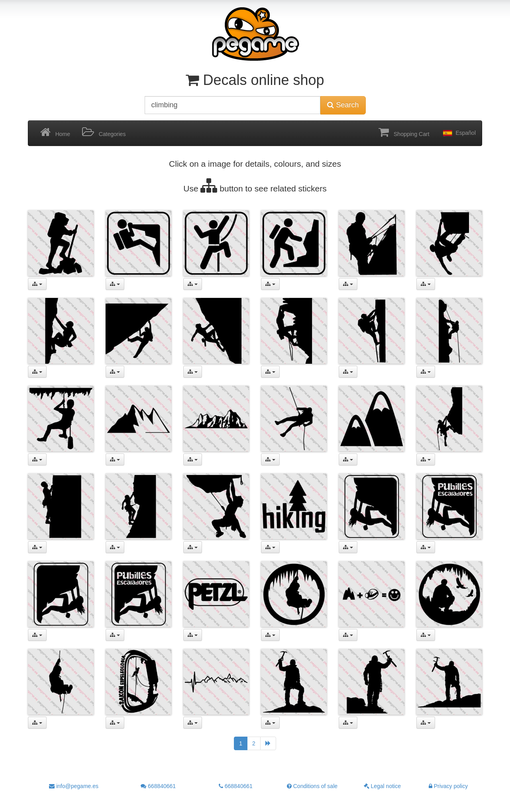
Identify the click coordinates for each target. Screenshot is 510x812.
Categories (104, 132)
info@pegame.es (74, 786)
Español (459, 133)
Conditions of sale (312, 786)
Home (55, 132)
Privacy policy (448, 786)
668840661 (158, 786)
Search (343, 105)
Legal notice (382, 786)
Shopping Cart (404, 132)
